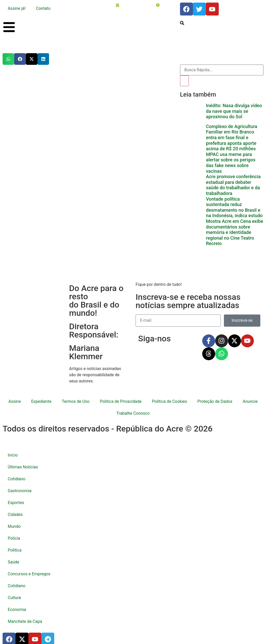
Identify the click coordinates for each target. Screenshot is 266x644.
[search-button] (182, 24)
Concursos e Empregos (29, 570)
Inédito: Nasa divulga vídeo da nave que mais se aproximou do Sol (234, 111)
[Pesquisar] (184, 81)
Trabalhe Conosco (133, 409)
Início (13, 451)
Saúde (14, 558)
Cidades (15, 510)
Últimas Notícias (23, 463)
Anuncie (250, 397)
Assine (15, 397)
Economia (17, 605)
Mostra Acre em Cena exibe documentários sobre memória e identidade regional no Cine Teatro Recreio (234, 228)
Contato (43, 8)
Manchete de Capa (25, 617)
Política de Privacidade (121, 397)
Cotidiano (17, 475)
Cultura (14, 594)
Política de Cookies (169, 397)
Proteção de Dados (215, 397)
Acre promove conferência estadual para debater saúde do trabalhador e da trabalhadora (233, 181)
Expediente (41, 397)
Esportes (16, 498)
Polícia (14, 534)
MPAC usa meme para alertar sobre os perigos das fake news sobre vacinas (231, 159)
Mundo (14, 522)
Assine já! (17, 8)
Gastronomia (20, 487)
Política (15, 546)
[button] (8, 59)
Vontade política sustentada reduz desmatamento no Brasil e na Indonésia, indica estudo (234, 203)
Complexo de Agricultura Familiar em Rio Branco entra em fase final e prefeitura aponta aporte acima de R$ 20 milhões (232, 133)
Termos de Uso (76, 397)
